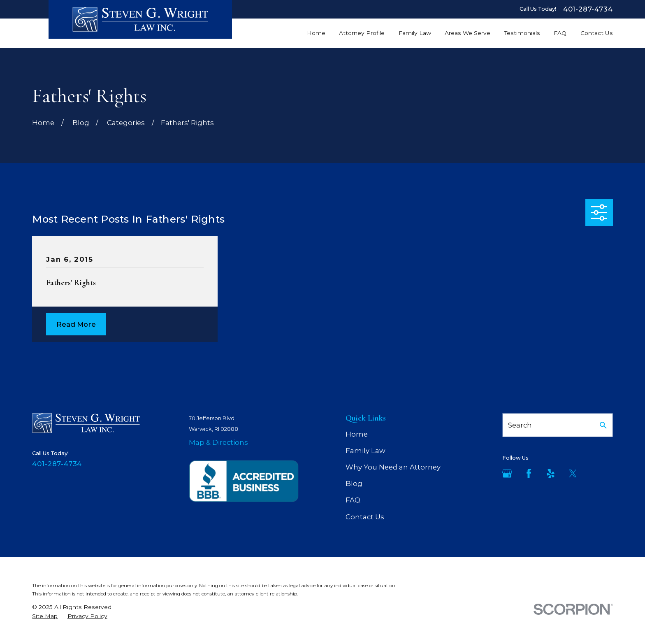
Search (520, 425)
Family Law (365, 451)
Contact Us (365, 517)
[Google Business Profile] (507, 473)
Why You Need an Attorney (393, 467)
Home (357, 434)
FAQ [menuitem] (560, 33)
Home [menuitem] (316, 33)
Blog (354, 484)
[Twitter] (573, 473)
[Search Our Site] (603, 425)
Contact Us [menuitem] (597, 33)
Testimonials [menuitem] (522, 33)
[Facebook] (529, 473)
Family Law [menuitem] (415, 33)
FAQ (353, 500)
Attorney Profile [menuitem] (362, 33)
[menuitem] (45, 616)
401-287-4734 (588, 9)
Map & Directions (218, 442)
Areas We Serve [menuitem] (468, 33)
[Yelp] (551, 473)
